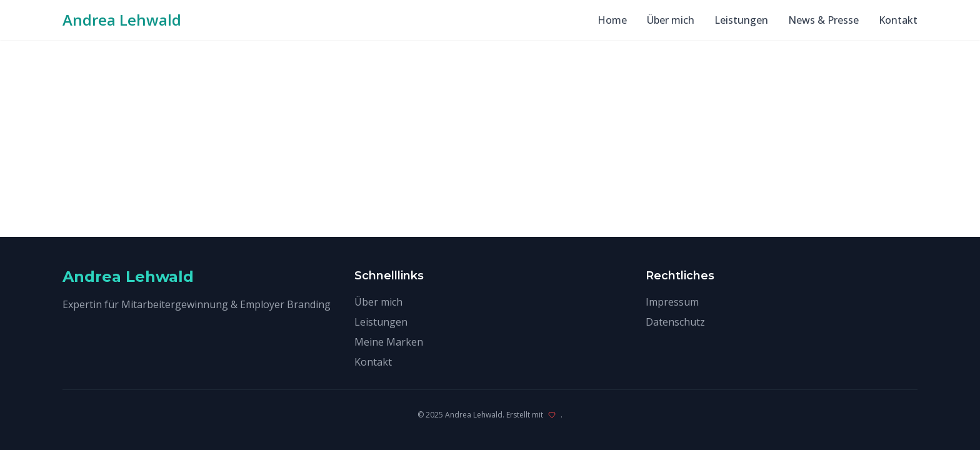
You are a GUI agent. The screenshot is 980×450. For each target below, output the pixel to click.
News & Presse (823, 20)
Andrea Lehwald (122, 20)
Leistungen (741, 20)
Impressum (672, 302)
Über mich (671, 20)
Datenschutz (675, 322)
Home (612, 20)
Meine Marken (389, 342)
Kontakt (898, 20)
